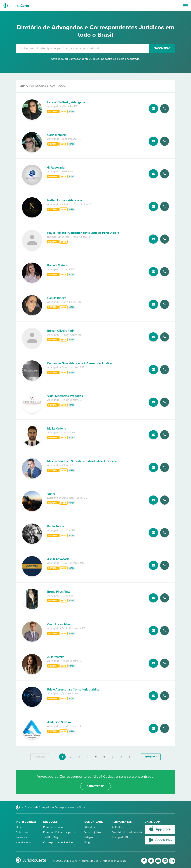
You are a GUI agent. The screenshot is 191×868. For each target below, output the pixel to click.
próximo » (151, 757)
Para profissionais (54, 827)
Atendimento (23, 842)
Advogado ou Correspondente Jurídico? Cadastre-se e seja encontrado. (96, 59)
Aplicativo (118, 827)
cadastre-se (95, 786)
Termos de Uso (90, 861)
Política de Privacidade (114, 861)
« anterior (40, 757)
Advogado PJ (120, 837)
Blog (87, 842)
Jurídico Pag (51, 837)
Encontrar (162, 48)
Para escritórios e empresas (60, 832)
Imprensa (21, 837)
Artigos (89, 837)
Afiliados (90, 827)
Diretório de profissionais (127, 832)
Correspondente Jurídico (58, 842)
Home (20, 827)
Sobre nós (22, 832)
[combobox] (82, 48)
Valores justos (93, 832)
